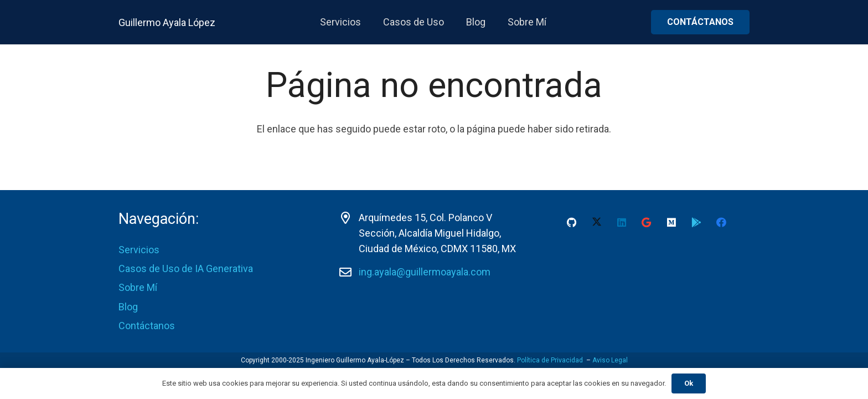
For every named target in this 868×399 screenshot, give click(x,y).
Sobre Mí (138, 287)
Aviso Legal (610, 360)
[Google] (646, 222)
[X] (596, 222)
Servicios (139, 250)
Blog (128, 307)
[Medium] (671, 222)
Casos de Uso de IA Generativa (186, 268)
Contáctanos (147, 326)
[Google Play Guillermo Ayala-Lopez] (696, 222)
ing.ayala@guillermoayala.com (425, 272)
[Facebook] (721, 222)
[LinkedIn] (621, 222)
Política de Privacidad (550, 360)
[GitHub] (572, 222)
